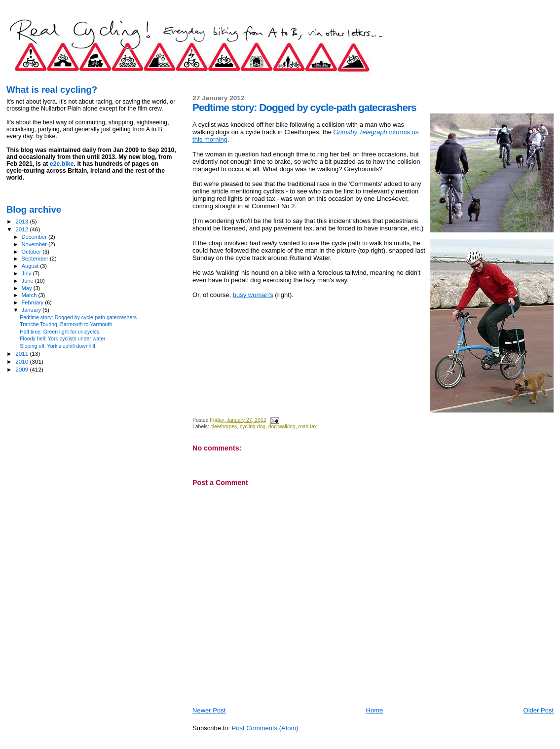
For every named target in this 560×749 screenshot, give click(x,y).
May (28, 288)
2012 (22, 229)
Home (375, 710)
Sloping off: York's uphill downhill (57, 346)
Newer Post (209, 710)
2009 (22, 369)
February (34, 302)
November (35, 244)
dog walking (282, 427)
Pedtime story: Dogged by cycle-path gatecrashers (78, 317)
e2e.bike (62, 164)
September (36, 259)
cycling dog (253, 427)
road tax (307, 427)
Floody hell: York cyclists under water (62, 338)
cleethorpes (224, 427)
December (35, 237)
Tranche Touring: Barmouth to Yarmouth (66, 324)
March (30, 295)
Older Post (539, 710)
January (32, 310)
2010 (22, 361)
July (27, 273)
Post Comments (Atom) (265, 728)
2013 (22, 221)
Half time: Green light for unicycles (59, 332)
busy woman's (253, 295)
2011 (22, 354)
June (28, 281)
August (31, 266)
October (32, 252)
